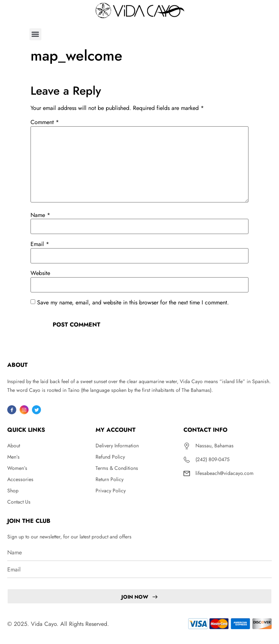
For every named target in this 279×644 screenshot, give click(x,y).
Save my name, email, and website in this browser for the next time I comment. (133, 303)
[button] (35, 34)
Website (40, 273)
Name (40, 215)
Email (40, 244)
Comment (45, 122)
